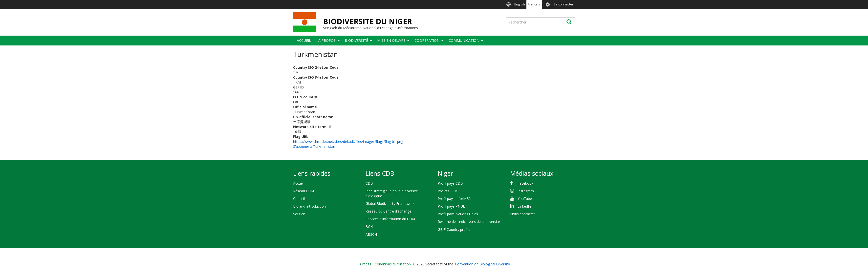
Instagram (526, 191)
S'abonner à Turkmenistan (314, 146)
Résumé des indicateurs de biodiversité (469, 222)
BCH (369, 226)
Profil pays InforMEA (454, 199)
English (520, 4)
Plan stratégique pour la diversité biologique (392, 193)
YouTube (525, 199)
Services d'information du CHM (390, 219)
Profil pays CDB (450, 183)
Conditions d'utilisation (393, 264)
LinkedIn (524, 206)
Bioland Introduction (309, 206)
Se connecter (564, 4)
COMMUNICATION (464, 40)
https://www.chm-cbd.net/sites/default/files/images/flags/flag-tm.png (348, 141)
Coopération (427, 40)
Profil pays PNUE (451, 206)
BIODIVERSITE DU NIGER (368, 21)
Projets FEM (448, 191)
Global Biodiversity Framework (390, 204)
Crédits (366, 264)
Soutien (299, 214)
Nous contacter (523, 214)
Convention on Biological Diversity (482, 264)
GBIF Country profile (454, 229)
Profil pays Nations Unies (458, 214)
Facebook (525, 183)
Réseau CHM (304, 191)
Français (534, 4)
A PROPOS (327, 40)
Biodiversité (356, 40)
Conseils (300, 199)
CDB (369, 183)
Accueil (304, 40)
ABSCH (371, 234)
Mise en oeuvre (391, 40)
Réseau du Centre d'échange (388, 211)
